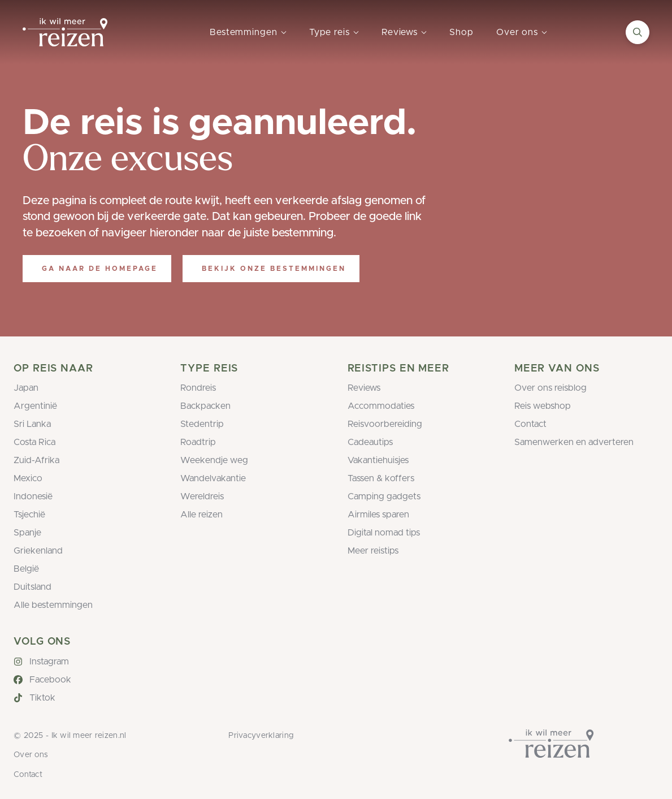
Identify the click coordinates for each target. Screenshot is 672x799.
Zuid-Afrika (36, 460)
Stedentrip (202, 424)
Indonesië (33, 496)
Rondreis (198, 388)
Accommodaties (381, 406)
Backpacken (205, 406)
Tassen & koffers (381, 478)
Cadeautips (370, 442)
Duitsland (32, 587)
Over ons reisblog (550, 388)
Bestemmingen (244, 32)
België (26, 569)
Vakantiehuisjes (378, 460)
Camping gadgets (384, 496)
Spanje (27, 533)
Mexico (28, 478)
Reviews (400, 32)
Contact (530, 424)
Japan (26, 388)
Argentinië (35, 406)
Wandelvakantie (213, 478)
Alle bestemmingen (53, 605)
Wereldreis (202, 496)
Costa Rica (34, 442)
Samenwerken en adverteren (574, 442)
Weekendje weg (214, 460)
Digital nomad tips (384, 533)
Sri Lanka (32, 424)
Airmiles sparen (378, 515)
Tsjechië (29, 515)
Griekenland (38, 551)
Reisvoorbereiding (385, 424)
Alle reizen (201, 515)
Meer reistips (373, 551)
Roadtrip (198, 442)
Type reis (330, 32)
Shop (461, 32)
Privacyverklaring (261, 736)
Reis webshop (543, 406)
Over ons (517, 32)
